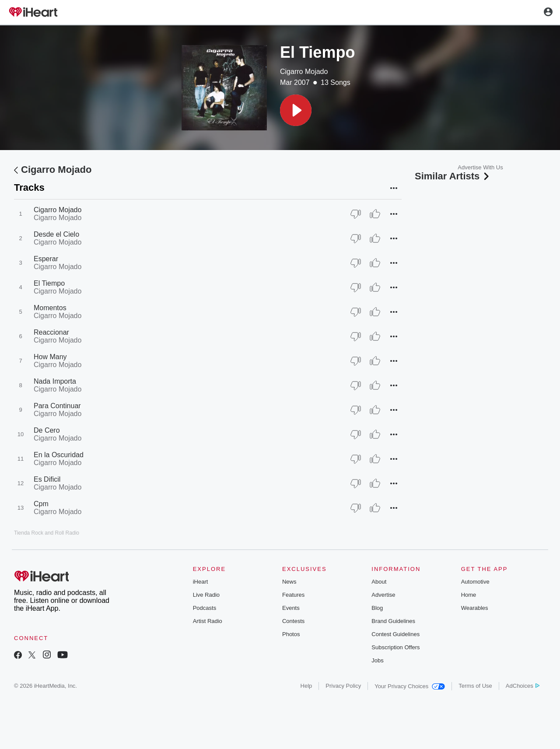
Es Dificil (47, 479)
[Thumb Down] (356, 214)
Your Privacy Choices (410, 686)
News (289, 582)
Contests (293, 621)
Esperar (46, 259)
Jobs (377, 660)
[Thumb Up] (375, 214)
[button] (296, 110)
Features (293, 595)
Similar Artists (453, 176)
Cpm (41, 504)
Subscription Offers (395, 647)
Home (469, 595)
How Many (50, 357)
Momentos (50, 308)
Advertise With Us (480, 167)
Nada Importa (55, 381)
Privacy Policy (343, 686)
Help (306, 686)
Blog (377, 608)
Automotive (475, 582)
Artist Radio (208, 621)
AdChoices (523, 686)
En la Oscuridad (59, 455)
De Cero (47, 430)
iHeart (201, 582)
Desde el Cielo (56, 234)
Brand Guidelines (393, 621)
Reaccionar (51, 332)
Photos (291, 634)
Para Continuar (57, 406)
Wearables (475, 608)
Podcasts (205, 608)
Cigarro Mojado (304, 72)
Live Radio (206, 595)
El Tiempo (49, 283)
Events (291, 608)
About (379, 582)
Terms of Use (475, 686)
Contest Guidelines (395, 634)
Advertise (383, 595)
